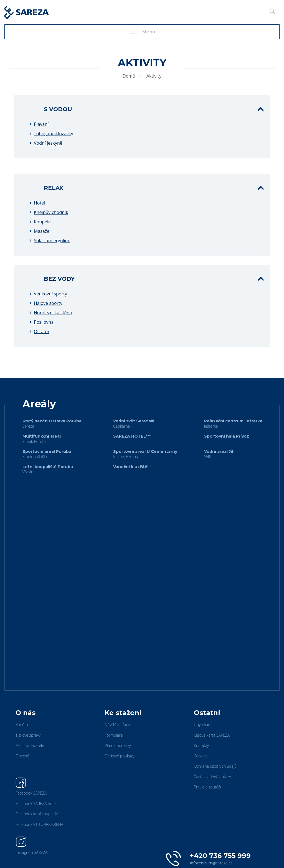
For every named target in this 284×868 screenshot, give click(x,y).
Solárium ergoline (52, 241)
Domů (129, 76)
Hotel (39, 203)
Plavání (41, 124)
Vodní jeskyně (48, 143)
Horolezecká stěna (53, 313)
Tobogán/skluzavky (54, 134)
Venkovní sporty (50, 294)
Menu (142, 32)
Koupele (42, 222)
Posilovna (44, 322)
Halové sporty (48, 303)
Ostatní (41, 331)
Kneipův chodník (51, 212)
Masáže (42, 231)
